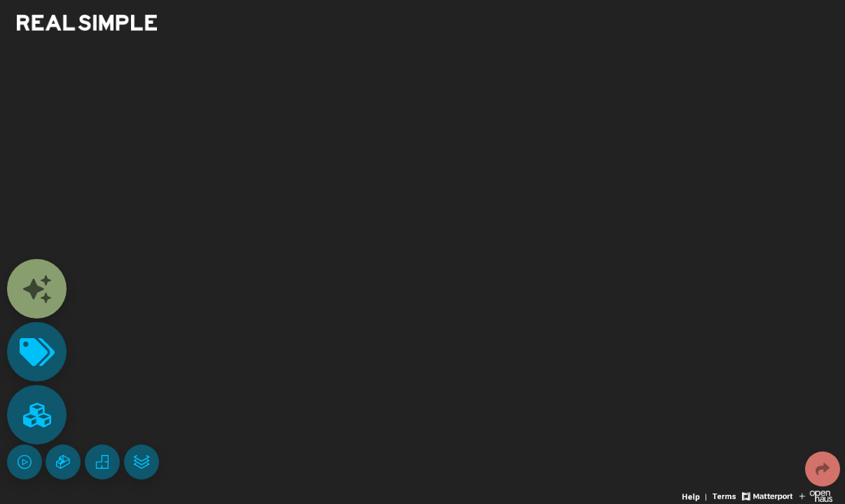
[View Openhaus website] (816, 495)
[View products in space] (37, 352)
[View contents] (37, 289)
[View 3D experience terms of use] (726, 495)
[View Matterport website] (767, 495)
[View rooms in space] (37, 415)
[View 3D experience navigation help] (696, 495)
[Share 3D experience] (823, 469)
